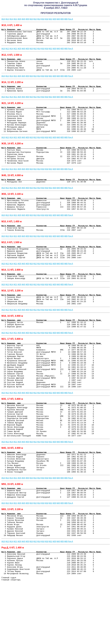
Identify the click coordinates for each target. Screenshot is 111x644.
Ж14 (11, 19)
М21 (51, 19)
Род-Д (70, 19)
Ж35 (19, 19)
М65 (66, 19)
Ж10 (3, 19)
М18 (47, 19)
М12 (35, 19)
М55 (62, 19)
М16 (43, 19)
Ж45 (23, 19)
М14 (39, 19)
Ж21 (15, 19)
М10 (31, 19)
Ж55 (27, 19)
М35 (54, 19)
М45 (58, 19)
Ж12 (7, 19)
